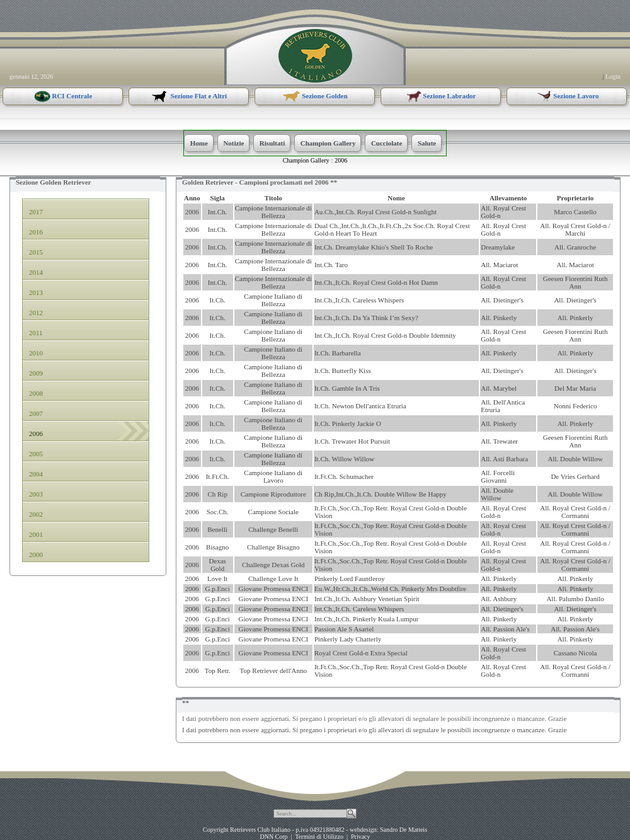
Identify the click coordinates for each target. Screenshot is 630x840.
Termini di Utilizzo (319, 837)
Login (613, 77)
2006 (341, 160)
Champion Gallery (306, 160)
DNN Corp (273, 837)
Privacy (361, 837)
